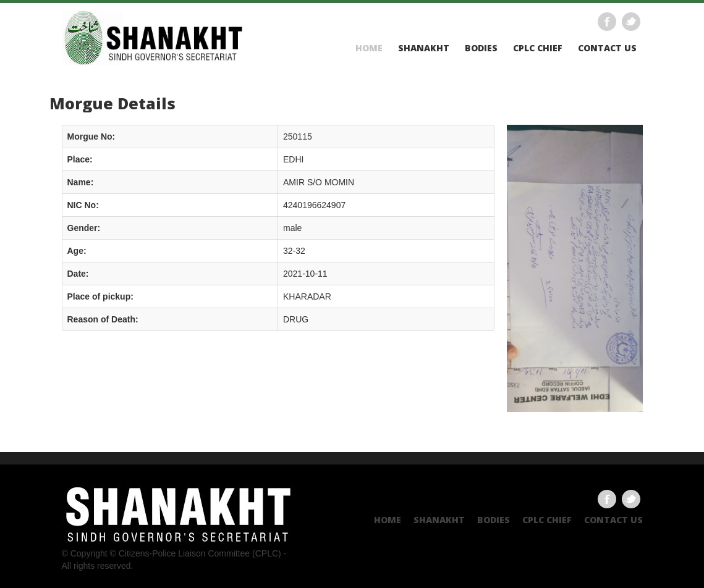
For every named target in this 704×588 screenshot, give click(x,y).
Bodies (481, 48)
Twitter (631, 22)
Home (369, 48)
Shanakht (424, 48)
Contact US (607, 48)
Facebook (607, 22)
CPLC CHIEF (538, 48)
